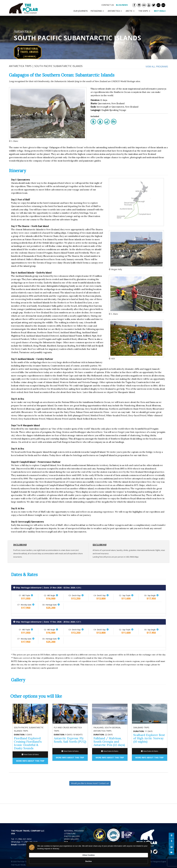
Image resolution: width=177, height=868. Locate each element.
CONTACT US (108, 5)
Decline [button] (142, 860)
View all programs (157, 67)
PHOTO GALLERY (72, 836)
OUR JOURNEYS (81, 11)
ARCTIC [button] (131, 11)
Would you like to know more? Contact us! (90, 783)
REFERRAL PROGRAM (74, 831)
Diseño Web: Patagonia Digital (154, 862)
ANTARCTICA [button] (115, 11)
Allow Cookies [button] (124, 860)
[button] (32, 595)
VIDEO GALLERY (71, 839)
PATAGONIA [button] (98, 11)
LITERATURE (70, 833)
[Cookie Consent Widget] (88, 860)
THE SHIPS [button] (145, 11)
